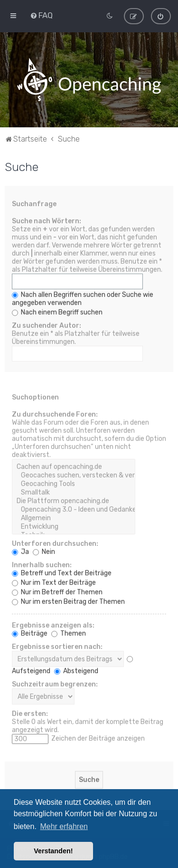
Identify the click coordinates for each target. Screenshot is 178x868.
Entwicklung (74, 526)
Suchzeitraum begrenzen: (55, 683)
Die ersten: (30, 713)
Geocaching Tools (74, 483)
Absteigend (76, 670)
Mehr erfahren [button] (64, 826)
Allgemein (74, 517)
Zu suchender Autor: (47, 325)
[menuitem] (41, 15)
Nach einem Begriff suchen (57, 311)
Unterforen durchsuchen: (55, 543)
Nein (44, 551)
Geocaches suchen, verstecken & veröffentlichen (74, 475)
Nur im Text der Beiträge (54, 582)
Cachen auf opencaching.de (74, 466)
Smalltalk (74, 492)
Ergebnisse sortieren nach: (57, 646)
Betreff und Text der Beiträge (62, 572)
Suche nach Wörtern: (47, 220)
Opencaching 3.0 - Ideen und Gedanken (74, 509)
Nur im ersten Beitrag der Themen (68, 601)
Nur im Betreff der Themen (57, 591)
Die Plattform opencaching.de (74, 500)
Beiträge (30, 633)
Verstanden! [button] (53, 851)
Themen (69, 633)
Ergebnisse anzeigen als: (53, 625)
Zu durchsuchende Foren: (55, 414)
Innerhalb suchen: (42, 564)
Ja (20, 551)
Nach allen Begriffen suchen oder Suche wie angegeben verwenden (83, 298)
